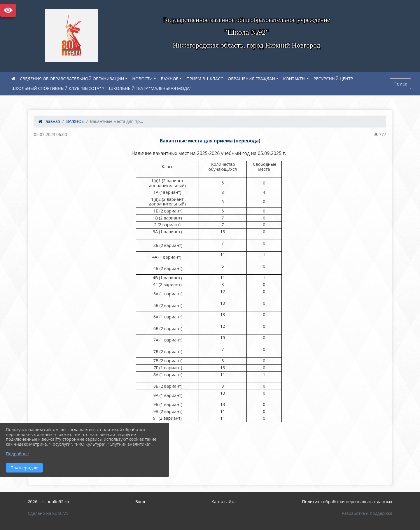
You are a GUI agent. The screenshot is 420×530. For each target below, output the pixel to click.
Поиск (400, 84)
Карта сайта (224, 502)
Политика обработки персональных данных (347, 502)
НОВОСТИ (142, 79)
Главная (49, 121)
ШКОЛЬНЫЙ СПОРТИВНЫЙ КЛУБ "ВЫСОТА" (56, 88)
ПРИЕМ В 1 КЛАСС (205, 79)
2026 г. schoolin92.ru (48, 502)
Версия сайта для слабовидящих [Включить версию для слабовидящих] (8, 10)
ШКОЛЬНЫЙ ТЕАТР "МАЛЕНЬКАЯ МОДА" (150, 88)
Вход (140, 502)
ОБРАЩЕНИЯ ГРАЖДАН (251, 79)
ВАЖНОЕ (169, 79)
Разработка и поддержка (367, 513)
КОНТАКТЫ (294, 79)
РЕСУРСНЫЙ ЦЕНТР (333, 79)
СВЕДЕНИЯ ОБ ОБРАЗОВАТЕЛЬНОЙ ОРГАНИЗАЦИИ (72, 79)
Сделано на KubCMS (48, 513)
